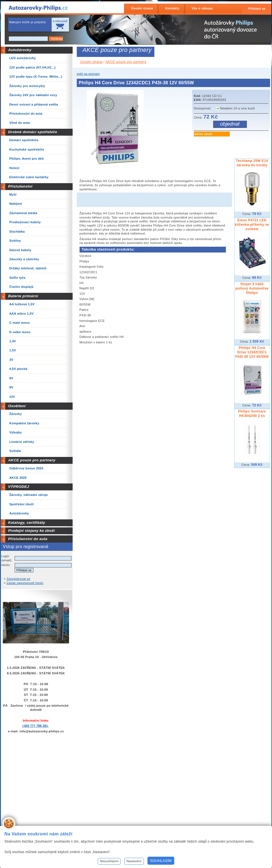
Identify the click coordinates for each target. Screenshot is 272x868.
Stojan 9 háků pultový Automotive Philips (252, 288)
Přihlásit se (257, 9)
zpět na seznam (88, 74)
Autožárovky (20, 50)
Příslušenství (20, 186)
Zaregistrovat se (19, 579)
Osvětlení (17, 406)
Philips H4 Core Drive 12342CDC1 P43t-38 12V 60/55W (252, 352)
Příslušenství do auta (28, 539)
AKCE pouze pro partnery (32, 460)
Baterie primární (23, 296)
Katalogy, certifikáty (27, 523)
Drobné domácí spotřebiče (33, 132)
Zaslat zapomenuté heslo (25, 583)
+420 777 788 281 (35, 726)
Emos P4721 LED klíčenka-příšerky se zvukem (252, 225)
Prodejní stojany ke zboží (31, 531)
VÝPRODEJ (19, 487)
